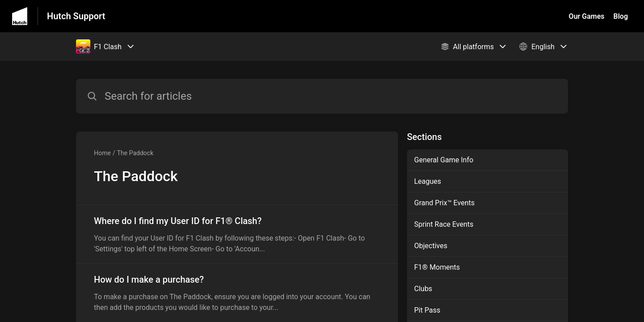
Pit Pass (427, 310)
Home (102, 153)
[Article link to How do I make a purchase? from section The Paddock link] (237, 293)
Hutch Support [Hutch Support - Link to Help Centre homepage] (76, 16)
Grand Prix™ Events (444, 203)
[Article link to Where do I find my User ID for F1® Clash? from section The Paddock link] (237, 234)
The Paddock (135, 153)
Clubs (423, 289)
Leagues (428, 181)
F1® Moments (437, 267)
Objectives (431, 246)
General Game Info (444, 160)
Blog (621, 16)
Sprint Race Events (444, 224)
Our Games (587, 16)
